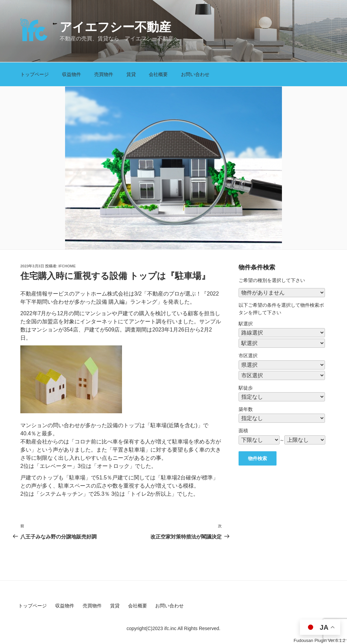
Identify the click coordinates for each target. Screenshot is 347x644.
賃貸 (131, 74)
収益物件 (72, 74)
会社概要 (158, 74)
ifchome (67, 266)
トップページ (35, 74)
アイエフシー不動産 (115, 27)
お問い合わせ (195, 74)
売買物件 (104, 74)
